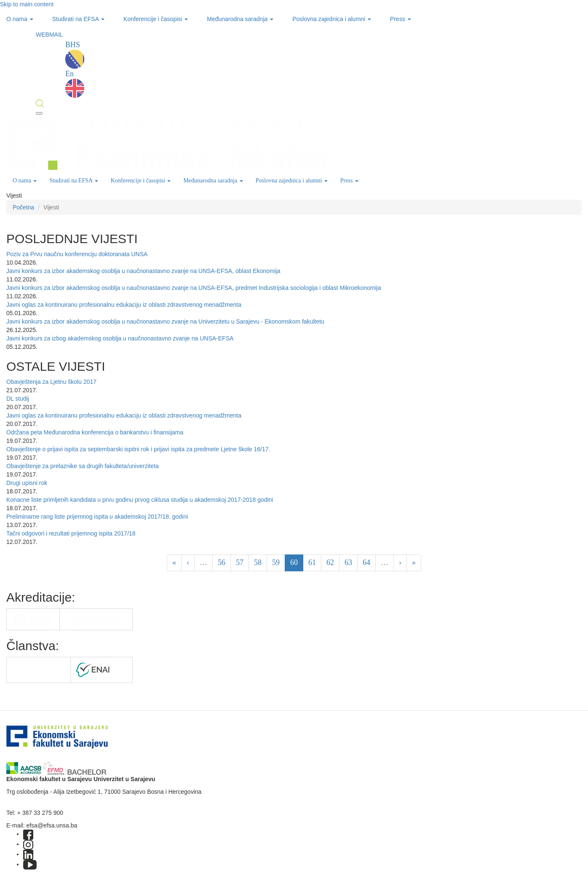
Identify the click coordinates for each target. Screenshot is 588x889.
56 (222, 562)
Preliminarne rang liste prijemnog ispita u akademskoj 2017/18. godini (97, 517)
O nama (20, 19)
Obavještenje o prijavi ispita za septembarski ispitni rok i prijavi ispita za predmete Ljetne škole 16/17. (138, 449)
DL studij (18, 399)
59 (276, 562)
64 (366, 562)
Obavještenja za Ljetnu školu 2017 (51, 382)
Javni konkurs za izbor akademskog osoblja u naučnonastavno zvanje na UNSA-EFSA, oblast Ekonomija (143, 271)
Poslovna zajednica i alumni (332, 19)
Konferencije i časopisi (156, 19)
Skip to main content (27, 4)
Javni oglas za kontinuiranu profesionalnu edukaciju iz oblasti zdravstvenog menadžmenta (124, 305)
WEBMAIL (49, 35)
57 (240, 562)
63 (348, 562)
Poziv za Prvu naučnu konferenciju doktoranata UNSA (77, 254)
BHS (75, 55)
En (75, 84)
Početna (23, 207)
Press (401, 19)
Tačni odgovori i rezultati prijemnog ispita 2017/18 (71, 533)
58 (258, 562)
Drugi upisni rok (27, 483)
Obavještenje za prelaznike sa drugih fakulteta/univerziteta (83, 466)
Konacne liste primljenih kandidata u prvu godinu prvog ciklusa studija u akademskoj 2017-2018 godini (140, 500)
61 (312, 562)
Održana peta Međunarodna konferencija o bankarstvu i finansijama (95, 432)
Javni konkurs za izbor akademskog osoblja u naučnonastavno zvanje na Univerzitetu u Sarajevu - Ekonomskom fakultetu (165, 321)
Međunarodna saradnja (240, 19)
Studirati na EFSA (78, 19)
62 (330, 562)
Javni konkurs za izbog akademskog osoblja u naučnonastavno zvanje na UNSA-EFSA (120, 338)
